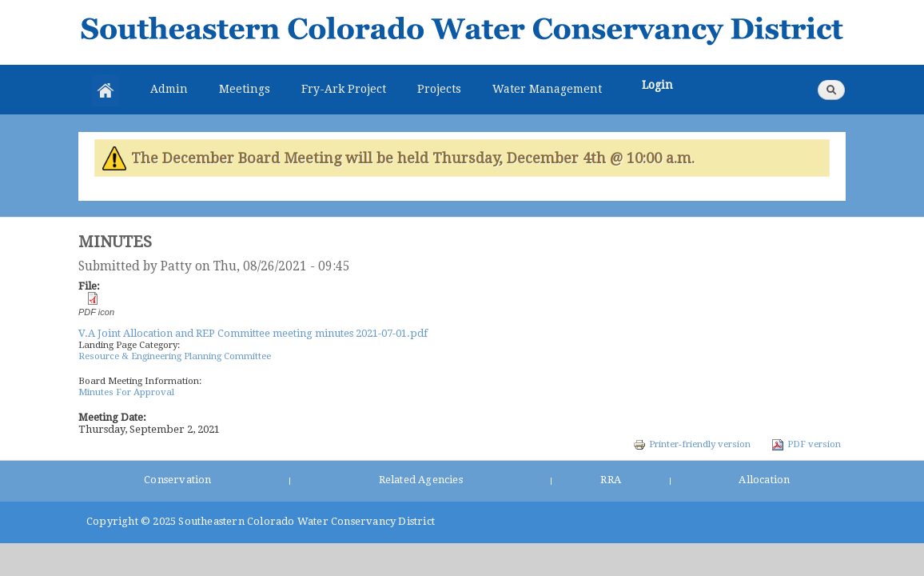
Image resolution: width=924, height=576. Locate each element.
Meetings (245, 89)
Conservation (177, 480)
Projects (439, 89)
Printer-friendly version (692, 444)
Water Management (547, 89)
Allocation (764, 480)
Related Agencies (421, 480)
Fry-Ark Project (344, 89)
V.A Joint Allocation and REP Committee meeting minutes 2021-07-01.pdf (253, 333)
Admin (169, 89)
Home (106, 90)
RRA (611, 480)
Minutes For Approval (126, 392)
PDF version (806, 444)
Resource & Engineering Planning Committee (175, 356)
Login (657, 85)
